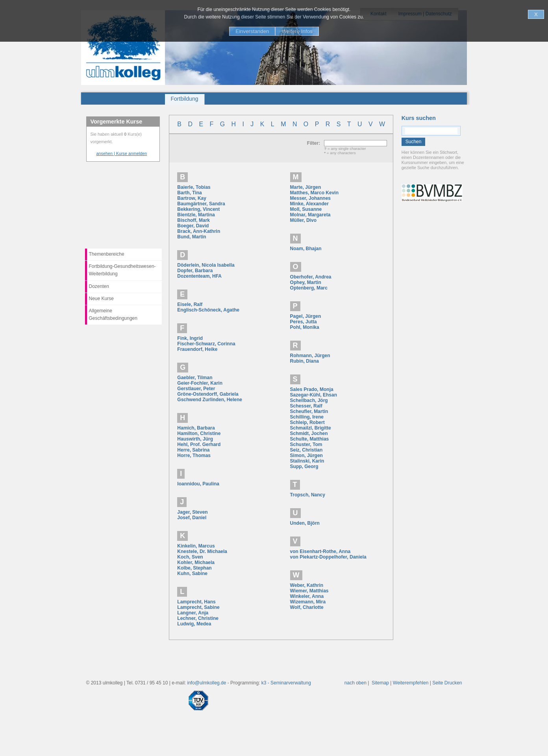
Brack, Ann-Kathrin (199, 231)
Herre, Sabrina (193, 450)
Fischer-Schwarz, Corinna (206, 344)
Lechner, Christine (198, 618)
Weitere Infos (297, 31)
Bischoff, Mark (193, 220)
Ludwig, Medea (194, 624)
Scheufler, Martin (309, 411)
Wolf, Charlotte (307, 607)
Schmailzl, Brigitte (311, 428)
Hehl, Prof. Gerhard (199, 444)
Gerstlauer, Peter (196, 389)
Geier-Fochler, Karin (200, 383)
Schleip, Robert (307, 422)
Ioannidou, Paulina (198, 484)
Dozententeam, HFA (199, 276)
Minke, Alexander (309, 204)
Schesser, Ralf (306, 406)
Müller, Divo (303, 220)
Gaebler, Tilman (195, 378)
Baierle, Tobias (194, 187)
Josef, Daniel (192, 518)
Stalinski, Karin (307, 461)
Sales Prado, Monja (312, 389)
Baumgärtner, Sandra (201, 204)
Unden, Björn (305, 523)
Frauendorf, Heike (197, 349)
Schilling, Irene (307, 417)
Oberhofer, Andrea (311, 277)
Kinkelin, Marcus (196, 546)
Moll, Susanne (306, 209)
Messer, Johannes (310, 198)
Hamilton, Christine (199, 433)
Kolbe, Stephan (194, 568)
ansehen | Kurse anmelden (122, 153)
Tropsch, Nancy (308, 495)
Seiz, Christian (306, 450)
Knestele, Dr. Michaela (202, 551)
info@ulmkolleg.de (207, 683)
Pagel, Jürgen (306, 316)
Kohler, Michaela (196, 562)
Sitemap (380, 683)
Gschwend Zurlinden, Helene (210, 400)
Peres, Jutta (304, 322)
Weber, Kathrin (307, 585)
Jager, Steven (192, 512)
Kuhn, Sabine (192, 573)
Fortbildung (185, 99)
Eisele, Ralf (190, 304)
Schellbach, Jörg (309, 400)
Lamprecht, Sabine (198, 607)
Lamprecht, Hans (196, 602)
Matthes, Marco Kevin (314, 193)
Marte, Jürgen (306, 187)
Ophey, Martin (306, 282)
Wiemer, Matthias (309, 591)
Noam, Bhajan (306, 249)
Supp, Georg (304, 467)
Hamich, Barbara (196, 428)
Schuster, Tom (306, 444)
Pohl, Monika (305, 327)
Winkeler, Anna (307, 596)
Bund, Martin (192, 237)
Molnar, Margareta (310, 215)
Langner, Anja (193, 613)
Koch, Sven (190, 557)
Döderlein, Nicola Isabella (206, 265)
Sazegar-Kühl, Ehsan (314, 395)
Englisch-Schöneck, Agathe (208, 310)
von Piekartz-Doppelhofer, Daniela (328, 557)
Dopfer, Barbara (195, 271)
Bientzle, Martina (196, 215)
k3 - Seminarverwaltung (286, 683)
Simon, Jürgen (306, 455)
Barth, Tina (189, 193)
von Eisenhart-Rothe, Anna (320, 551)
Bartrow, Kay (192, 198)
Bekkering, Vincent (198, 209)
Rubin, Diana (305, 361)
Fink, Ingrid (190, 338)
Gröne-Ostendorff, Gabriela (208, 394)
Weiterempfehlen (411, 683)
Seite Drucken (447, 683)
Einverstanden (252, 31)
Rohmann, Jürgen (310, 356)
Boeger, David (193, 226)
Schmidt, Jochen (309, 433)
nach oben (355, 683)
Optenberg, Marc (309, 288)
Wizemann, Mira (308, 602)
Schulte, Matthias (310, 439)
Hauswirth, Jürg (195, 439)
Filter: (316, 143)
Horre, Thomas (194, 455)
